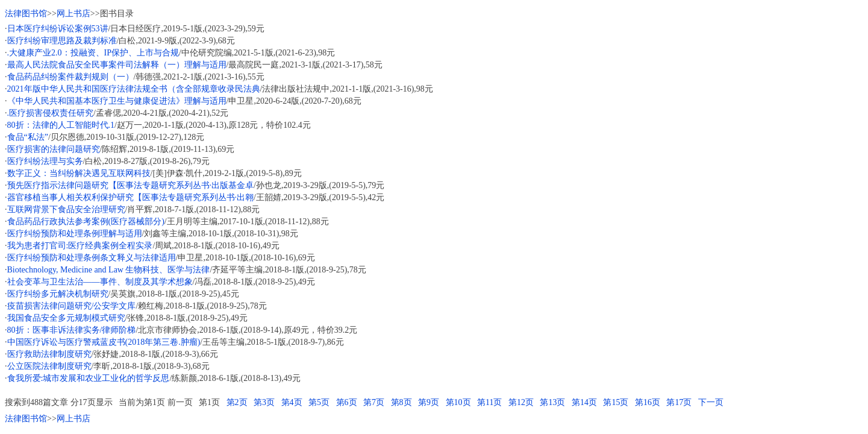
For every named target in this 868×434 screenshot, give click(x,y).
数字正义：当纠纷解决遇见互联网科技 (79, 173)
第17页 (679, 402)
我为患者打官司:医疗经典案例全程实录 (80, 246)
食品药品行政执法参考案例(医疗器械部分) (86, 222)
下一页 (711, 402)
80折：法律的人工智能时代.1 (61, 125)
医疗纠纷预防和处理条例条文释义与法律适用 (92, 258)
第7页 (374, 402)
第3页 (264, 402)
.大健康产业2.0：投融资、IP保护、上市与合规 (93, 53)
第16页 (648, 402)
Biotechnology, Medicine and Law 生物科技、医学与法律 (109, 270)
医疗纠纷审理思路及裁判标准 (62, 41)
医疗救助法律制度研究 (49, 354)
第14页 (584, 402)
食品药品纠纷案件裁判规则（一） (70, 77)
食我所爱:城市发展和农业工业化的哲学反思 (89, 378)
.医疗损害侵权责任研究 (51, 113)
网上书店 (73, 14)
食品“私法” (28, 137)
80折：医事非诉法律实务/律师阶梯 (72, 330)
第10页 (458, 402)
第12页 (521, 402)
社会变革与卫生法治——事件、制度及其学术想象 (100, 282)
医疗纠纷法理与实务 (45, 161)
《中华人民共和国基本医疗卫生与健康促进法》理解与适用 (117, 101)
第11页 (489, 402)
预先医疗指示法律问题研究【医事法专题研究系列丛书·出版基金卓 (131, 185)
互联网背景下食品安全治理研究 (66, 209)
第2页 (237, 402)
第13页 (552, 402)
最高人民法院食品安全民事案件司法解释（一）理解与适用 (117, 65)
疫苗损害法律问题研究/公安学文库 (72, 306)
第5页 (319, 402)
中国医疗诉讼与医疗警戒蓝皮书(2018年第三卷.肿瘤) (104, 342)
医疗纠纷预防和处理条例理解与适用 (75, 234)
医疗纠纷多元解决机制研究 (58, 294)
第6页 (347, 402)
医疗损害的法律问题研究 (54, 149)
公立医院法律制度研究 (49, 366)
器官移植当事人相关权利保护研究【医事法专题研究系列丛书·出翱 (131, 197)
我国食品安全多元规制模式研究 (66, 318)
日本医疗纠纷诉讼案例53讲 (58, 29)
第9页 (429, 402)
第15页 (616, 402)
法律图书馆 (26, 14)
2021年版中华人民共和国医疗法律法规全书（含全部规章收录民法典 (134, 89)
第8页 (401, 402)
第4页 (292, 402)
